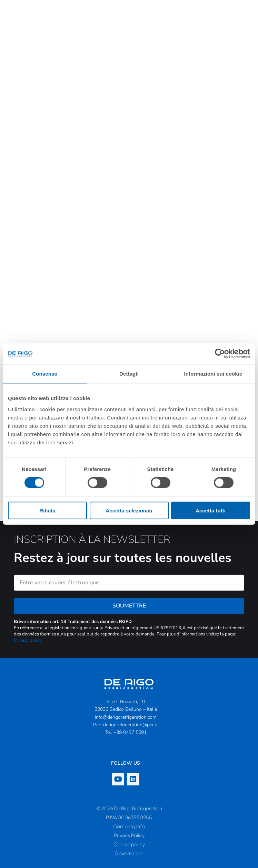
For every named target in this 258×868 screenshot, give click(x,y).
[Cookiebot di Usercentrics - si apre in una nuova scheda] (220, 354)
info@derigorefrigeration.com (126, 717)
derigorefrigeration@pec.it (131, 725)
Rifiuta (47, 510)
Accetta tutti (211, 510)
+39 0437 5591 (130, 732)
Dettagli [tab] (129, 374)
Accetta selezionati (129, 510)
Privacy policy (28, 640)
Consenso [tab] (45, 374)
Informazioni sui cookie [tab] (213, 374)
